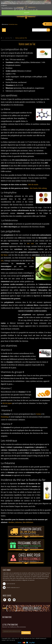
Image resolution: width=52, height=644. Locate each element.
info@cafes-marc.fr (15, 587)
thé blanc (4, 255)
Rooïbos (12, 522)
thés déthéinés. (28, 522)
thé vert (30, 244)
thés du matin (33, 185)
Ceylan (38, 414)
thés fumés (34, 188)
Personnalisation (19, 8)
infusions (18, 522)
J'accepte (27, 13)
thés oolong (43, 188)
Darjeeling (5, 417)
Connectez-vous (13, 24)
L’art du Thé (9, 38)
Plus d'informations (7, 8)
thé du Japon (7, 403)
